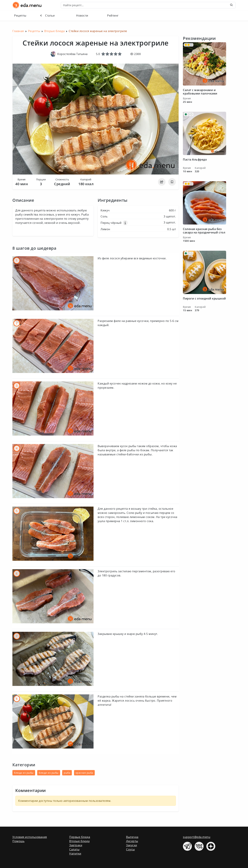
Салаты (74, 849)
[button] (125, 223)
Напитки (75, 854)
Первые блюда (80, 837)
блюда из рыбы (24, 773)
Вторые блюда (79, 841)
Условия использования (30, 837)
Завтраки (76, 845)
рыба (67, 773)
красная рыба (84, 773)
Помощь (18, 841)
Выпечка (132, 837)
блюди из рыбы (49, 773)
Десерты (132, 841)
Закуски (132, 845)
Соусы (130, 849)
